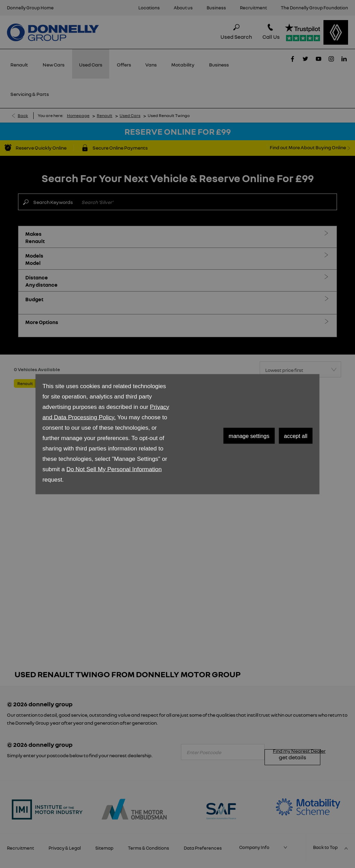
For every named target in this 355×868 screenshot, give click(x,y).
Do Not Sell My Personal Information (114, 469)
